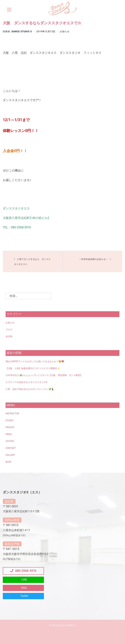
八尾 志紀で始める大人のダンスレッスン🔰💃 (30, 389)
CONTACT (11, 448)
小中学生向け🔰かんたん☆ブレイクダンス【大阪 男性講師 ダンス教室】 (44, 375)
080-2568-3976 (23, 571)
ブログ (9, 330)
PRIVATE (10, 427)
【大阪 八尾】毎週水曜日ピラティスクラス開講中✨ (33, 368)
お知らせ (65, 32)
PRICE (9, 434)
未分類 (9, 336)
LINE (24, 580)
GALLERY (10, 455)
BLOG (8, 462)
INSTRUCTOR (12, 414)
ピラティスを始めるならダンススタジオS (26, 382)
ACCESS (10, 441)
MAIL (24, 588)
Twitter (24, 596)
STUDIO (9, 420)
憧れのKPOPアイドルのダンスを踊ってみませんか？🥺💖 (35, 361)
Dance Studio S (22, 32)
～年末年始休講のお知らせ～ (93, 259)
